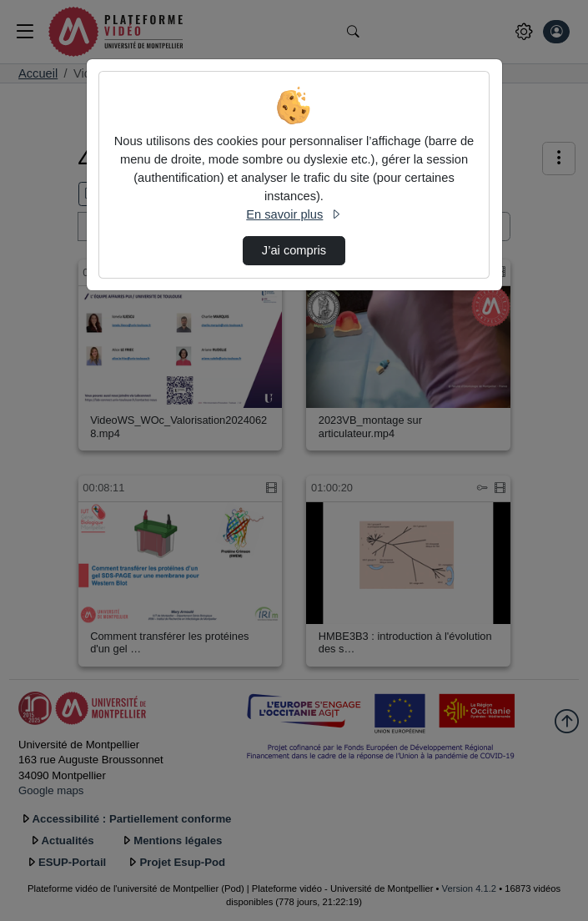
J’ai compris (294, 250)
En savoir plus (294, 214)
